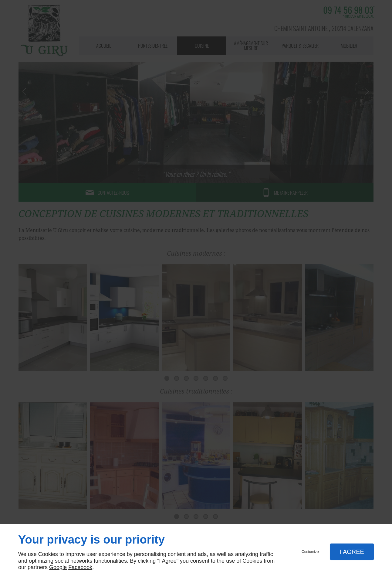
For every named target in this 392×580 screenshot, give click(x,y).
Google (58, 567)
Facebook (80, 567)
